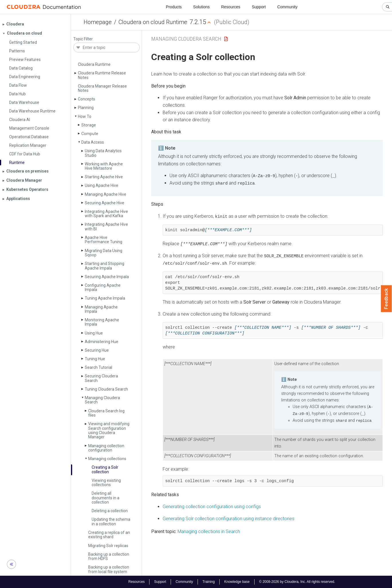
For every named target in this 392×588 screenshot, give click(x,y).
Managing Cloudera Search (102, 400)
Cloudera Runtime (94, 64)
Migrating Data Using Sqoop (104, 253)
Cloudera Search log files (106, 413)
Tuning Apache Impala (105, 298)
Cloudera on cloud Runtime (153, 22)
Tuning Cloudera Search (106, 389)
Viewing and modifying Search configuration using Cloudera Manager (109, 430)
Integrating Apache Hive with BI (106, 226)
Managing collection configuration (106, 448)
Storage (89, 125)
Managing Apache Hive (106, 194)
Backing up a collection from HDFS (109, 556)
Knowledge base (237, 582)
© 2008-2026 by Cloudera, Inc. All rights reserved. (297, 582)
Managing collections (107, 459)
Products (174, 7)
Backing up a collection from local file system (109, 569)
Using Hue (94, 333)
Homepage (98, 22)
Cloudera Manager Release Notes (102, 88)
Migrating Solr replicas (108, 546)
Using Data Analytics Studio (103, 153)
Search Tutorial (99, 367)
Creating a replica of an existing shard (109, 535)
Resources (231, 7)
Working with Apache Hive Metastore (104, 166)
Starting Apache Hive (104, 177)
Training (209, 582)
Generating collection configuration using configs (212, 505)
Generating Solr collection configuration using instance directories (228, 517)
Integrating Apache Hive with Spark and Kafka (106, 214)
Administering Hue (102, 342)
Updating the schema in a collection (111, 521)
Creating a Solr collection (105, 469)
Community (287, 7)
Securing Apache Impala (107, 277)
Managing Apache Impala (101, 309)
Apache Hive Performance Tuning (104, 240)
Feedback (386, 299)
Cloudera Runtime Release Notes (102, 75)
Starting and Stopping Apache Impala (105, 266)
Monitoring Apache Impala (102, 322)
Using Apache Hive (102, 185)
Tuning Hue (95, 359)
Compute (90, 134)
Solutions (202, 7)
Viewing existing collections (106, 483)
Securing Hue (97, 350)
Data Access (93, 142)
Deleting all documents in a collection (106, 498)
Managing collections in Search (209, 530)
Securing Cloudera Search (101, 378)
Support (259, 7)
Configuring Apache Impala (103, 287)
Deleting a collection (110, 511)
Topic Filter (83, 39)
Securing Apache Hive (105, 203)
